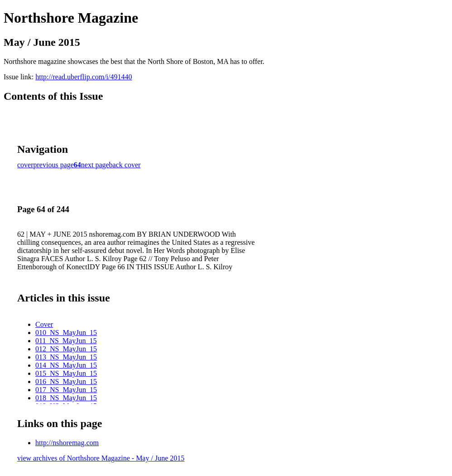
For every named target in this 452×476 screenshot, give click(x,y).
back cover (125, 165)
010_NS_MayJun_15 (66, 333)
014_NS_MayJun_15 (66, 365)
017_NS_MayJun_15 (66, 390)
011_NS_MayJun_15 (66, 341)
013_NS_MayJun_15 (66, 357)
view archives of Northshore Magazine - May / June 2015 (101, 458)
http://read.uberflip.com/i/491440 (84, 77)
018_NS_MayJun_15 (66, 398)
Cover (44, 324)
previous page (54, 165)
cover (25, 165)
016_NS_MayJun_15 (66, 381)
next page (95, 165)
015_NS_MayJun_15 (66, 373)
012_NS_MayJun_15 (66, 349)
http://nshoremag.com (67, 443)
